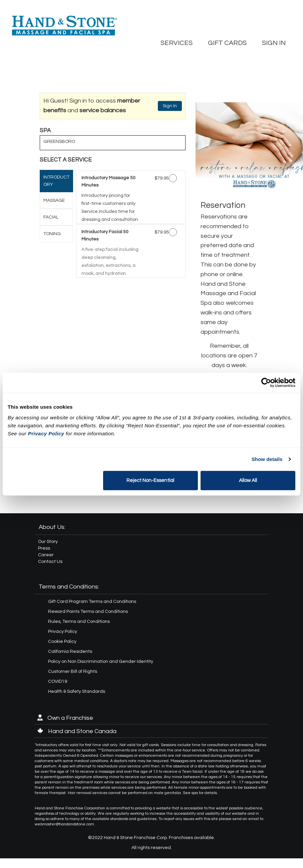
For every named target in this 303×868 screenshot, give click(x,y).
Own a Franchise (65, 718)
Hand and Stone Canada (77, 731)
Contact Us (50, 562)
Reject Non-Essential (150, 480)
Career (46, 555)
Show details (267, 459)
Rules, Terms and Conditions (79, 622)
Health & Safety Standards (77, 691)
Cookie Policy (62, 642)
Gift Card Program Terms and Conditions (92, 602)
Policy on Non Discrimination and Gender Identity (101, 661)
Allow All (248, 480)
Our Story (48, 542)
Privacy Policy (63, 632)
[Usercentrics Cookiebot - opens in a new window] (266, 383)
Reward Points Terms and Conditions (88, 612)
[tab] (56, 181)
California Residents (70, 651)
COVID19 (58, 681)
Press (44, 548)
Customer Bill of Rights (73, 671)
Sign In (170, 106)
